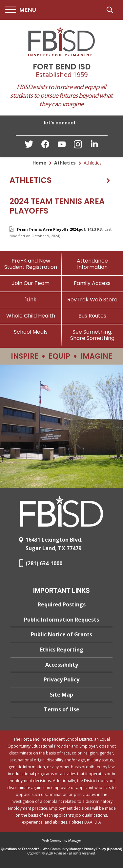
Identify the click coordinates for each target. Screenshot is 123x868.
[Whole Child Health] (31, 316)
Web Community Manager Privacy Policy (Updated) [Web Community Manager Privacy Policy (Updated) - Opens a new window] (82, 849)
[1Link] (31, 300)
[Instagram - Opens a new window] (78, 146)
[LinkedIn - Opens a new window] (94, 146)
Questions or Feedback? (20, 849)
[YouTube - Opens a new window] (62, 146)
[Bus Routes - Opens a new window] (92, 316)
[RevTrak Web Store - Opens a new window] (92, 300)
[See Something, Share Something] (92, 335)
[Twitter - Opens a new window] (29, 146)
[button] (20, 10)
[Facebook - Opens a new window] (45, 146)
